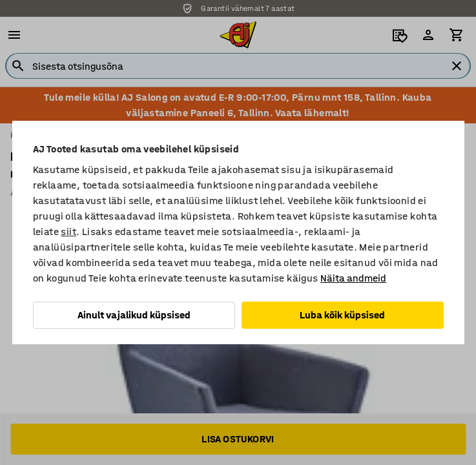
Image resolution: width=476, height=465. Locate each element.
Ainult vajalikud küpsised (134, 315)
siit (68, 232)
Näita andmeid (353, 278)
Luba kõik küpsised (342, 315)
